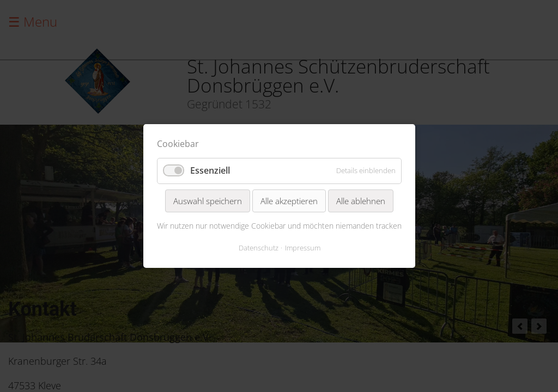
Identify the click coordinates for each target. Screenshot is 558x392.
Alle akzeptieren (289, 201)
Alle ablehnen (361, 201)
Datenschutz (258, 248)
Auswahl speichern (208, 201)
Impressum (302, 248)
